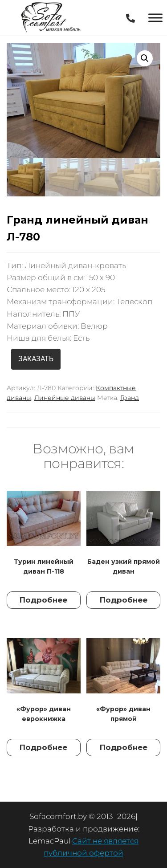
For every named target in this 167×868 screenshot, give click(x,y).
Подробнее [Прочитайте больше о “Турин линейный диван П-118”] (43, 600)
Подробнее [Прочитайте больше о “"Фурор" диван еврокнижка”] (43, 747)
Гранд (130, 398)
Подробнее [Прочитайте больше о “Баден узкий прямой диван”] (124, 600)
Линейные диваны (65, 398)
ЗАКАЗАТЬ (36, 359)
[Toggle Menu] (155, 18)
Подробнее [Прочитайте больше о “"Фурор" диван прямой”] (124, 747)
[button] (145, 58)
